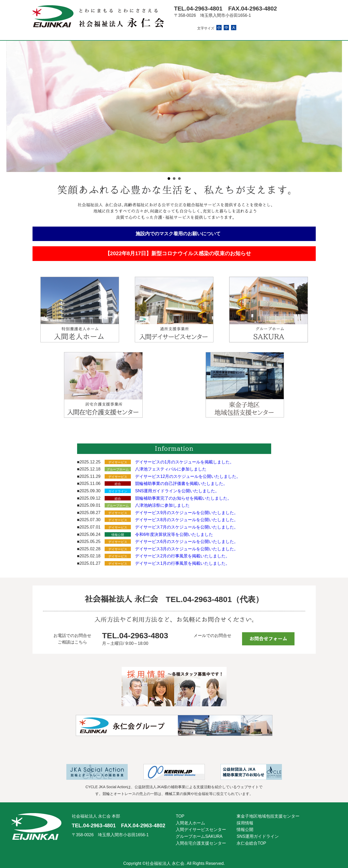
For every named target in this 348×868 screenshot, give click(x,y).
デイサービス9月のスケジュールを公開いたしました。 (187, 513)
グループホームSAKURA (199, 836)
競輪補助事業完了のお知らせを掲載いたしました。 (183, 498)
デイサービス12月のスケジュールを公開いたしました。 (188, 476)
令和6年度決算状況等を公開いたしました (174, 534)
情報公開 (118, 535)
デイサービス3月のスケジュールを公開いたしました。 (187, 549)
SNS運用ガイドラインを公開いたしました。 (177, 491)
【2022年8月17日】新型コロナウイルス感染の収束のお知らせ (178, 253)
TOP (180, 816)
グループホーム (118, 469)
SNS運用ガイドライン (258, 836)
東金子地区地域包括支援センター (268, 816)
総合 (118, 484)
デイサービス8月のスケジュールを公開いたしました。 (187, 520)
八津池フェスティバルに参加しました (171, 469)
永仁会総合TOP (251, 843)
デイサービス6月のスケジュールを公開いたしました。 (187, 542)
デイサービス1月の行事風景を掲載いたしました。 (182, 563)
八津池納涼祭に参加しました (162, 505)
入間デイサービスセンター (201, 830)
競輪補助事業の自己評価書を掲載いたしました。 (181, 483)
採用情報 (245, 823)
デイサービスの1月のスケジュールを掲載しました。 (184, 462)
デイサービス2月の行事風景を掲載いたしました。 (182, 556)
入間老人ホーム (190, 823)
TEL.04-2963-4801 (198, 9)
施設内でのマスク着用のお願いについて (178, 234)
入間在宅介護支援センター (201, 843)
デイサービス (118, 462)
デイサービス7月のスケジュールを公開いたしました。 (187, 527)
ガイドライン (118, 491)
